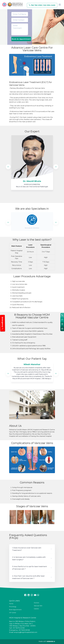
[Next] (56, 167)
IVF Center (13, 613)
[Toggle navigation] (60, 5)
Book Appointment (15, 610)
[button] (32, 549)
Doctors (36, 603)
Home (11, 604)
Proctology (13, 607)
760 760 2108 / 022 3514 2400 (42, 5)
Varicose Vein (38, 606)
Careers (36, 609)
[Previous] (8, 167)
